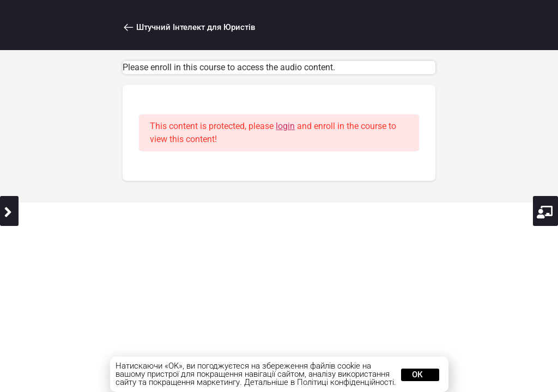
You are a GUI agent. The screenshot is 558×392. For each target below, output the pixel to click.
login (287, 126)
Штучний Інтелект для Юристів (188, 28)
